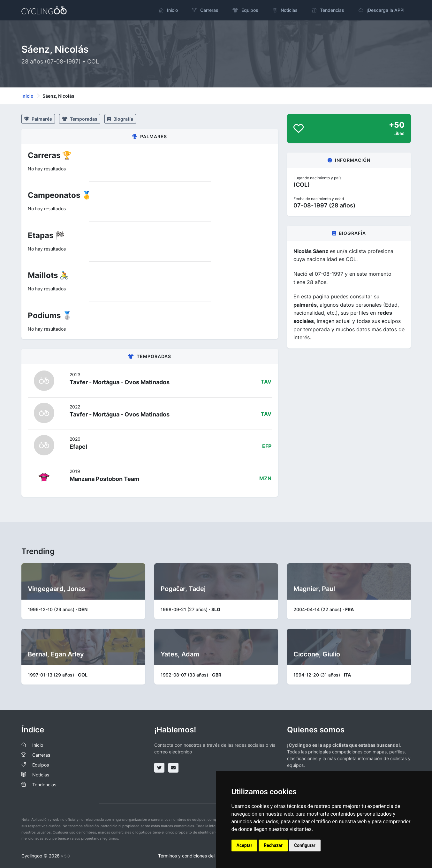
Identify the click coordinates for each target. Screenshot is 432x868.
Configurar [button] (305, 845)
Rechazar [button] (273, 845)
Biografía (120, 119)
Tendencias (44, 785)
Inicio (27, 96)
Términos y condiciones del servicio (195, 856)
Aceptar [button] (245, 845)
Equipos (41, 765)
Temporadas (80, 119)
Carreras (41, 755)
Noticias (41, 775)
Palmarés (38, 119)
